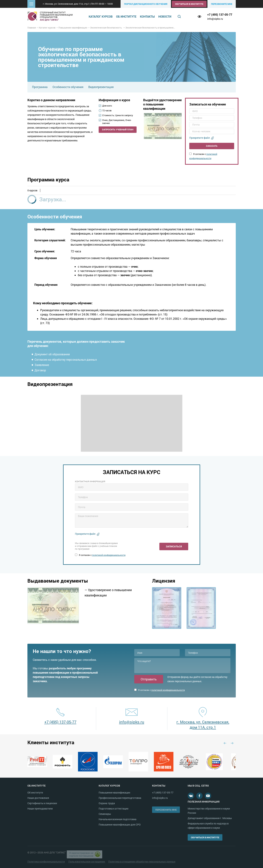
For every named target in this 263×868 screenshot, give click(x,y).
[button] (31, 4)
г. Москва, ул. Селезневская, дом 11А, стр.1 (203, 725)
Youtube (208, 796)
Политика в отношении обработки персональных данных (142, 862)
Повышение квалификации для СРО (120, 825)
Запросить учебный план (118, 129)
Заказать (212, 146)
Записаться (174, 546)
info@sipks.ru (215, 19)
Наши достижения (38, 798)
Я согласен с (100, 555)
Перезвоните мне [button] (222, 4)
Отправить (149, 679)
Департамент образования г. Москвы (210, 818)
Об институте (126, 16)
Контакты (147, 16)
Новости (165, 16)
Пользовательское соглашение (87, 862)
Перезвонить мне (166, 810)
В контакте (191, 796)
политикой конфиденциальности (109, 555)
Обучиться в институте (189, 4)
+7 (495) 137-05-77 (220, 14)
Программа (40, 87)
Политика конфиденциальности (46, 862)
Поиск (179, 17)
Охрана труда (107, 803)
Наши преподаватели (40, 809)
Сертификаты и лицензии (42, 803)
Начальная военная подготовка (118, 819)
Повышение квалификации (114, 793)
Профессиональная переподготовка (120, 798)
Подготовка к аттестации (114, 809)
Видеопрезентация (101, 87)
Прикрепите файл (200, 138)
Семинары (105, 814)
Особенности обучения (68, 87)
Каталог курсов (101, 16)
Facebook (199, 796)
